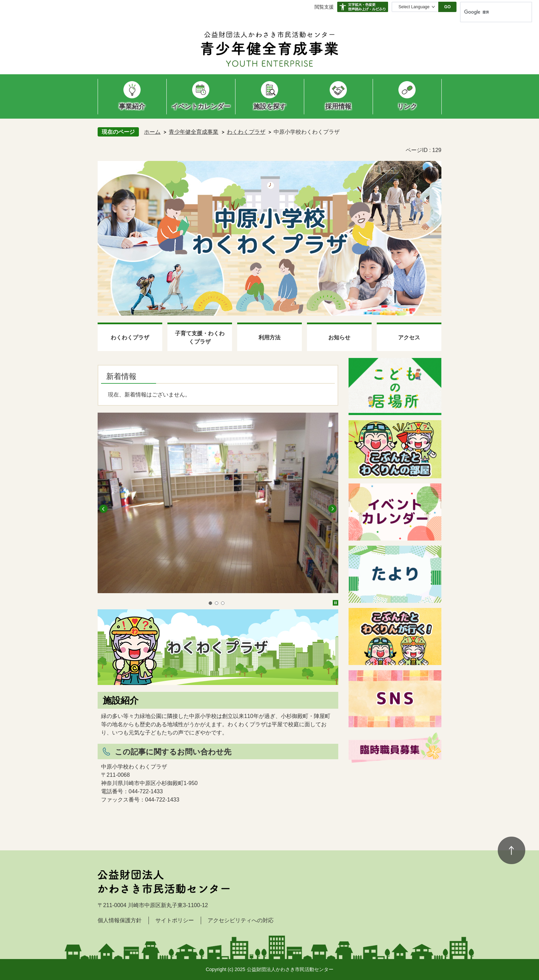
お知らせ (339, 337)
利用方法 (269, 337)
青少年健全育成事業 (194, 132)
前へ (103, 509)
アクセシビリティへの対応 (241, 920)
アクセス (409, 337)
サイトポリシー (175, 920)
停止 (335, 603)
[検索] (489, 12)
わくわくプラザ (246, 132)
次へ (332, 509)
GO (447, 7)
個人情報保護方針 (120, 920)
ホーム (152, 132)
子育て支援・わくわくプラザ (200, 337)
